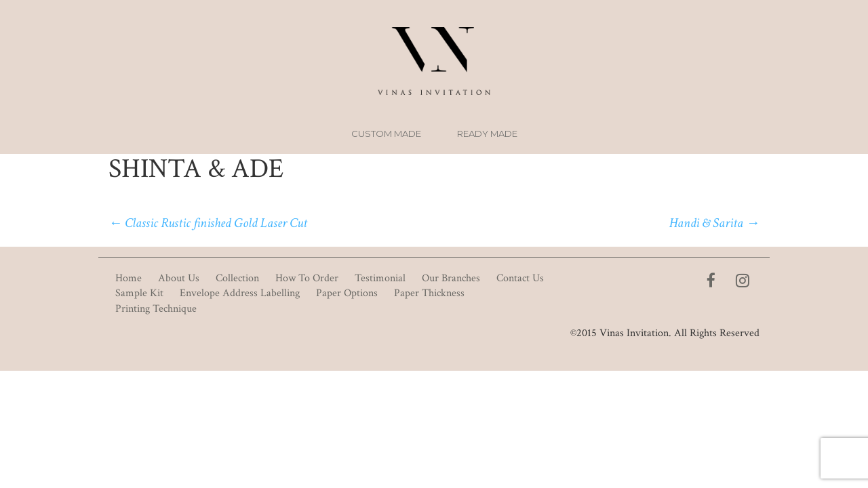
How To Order (307, 278)
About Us (179, 278)
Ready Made (487, 134)
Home (129, 278)
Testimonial (380, 278)
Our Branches (451, 278)
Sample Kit (139, 293)
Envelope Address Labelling (240, 293)
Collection (237, 278)
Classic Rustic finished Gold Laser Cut (208, 223)
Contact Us (520, 278)
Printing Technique (156, 309)
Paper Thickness (429, 293)
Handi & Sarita (714, 223)
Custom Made (386, 134)
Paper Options (347, 293)
